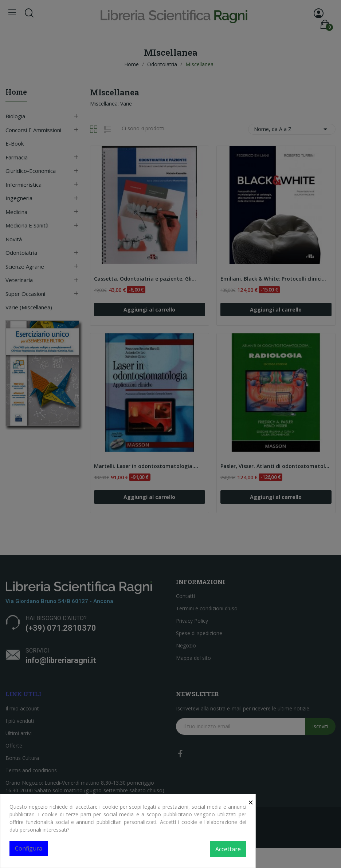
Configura (29, 848)
